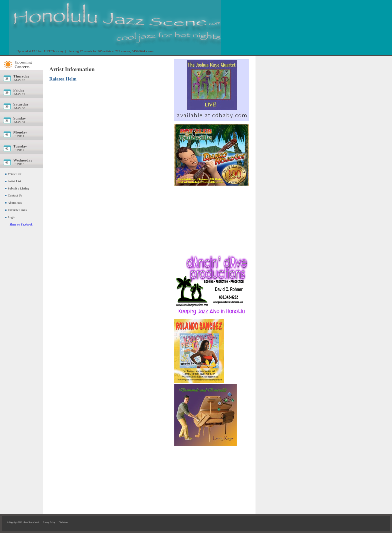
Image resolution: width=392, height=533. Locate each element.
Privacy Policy (49, 522)
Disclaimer (63, 522)
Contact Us (15, 195)
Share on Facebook (21, 224)
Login (11, 217)
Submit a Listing (18, 188)
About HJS (15, 203)
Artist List (14, 181)
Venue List (15, 174)
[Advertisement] (212, 219)
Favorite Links (17, 210)
